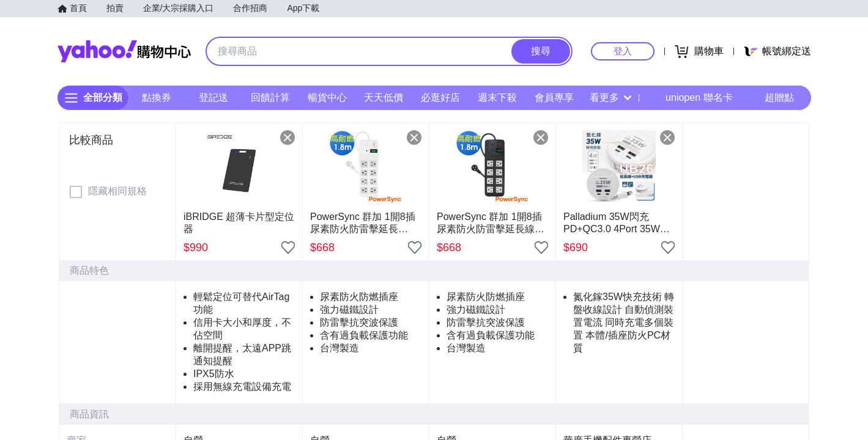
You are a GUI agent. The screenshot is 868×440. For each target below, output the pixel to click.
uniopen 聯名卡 (690, 98)
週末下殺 (497, 97)
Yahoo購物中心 (124, 51)
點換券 (157, 97)
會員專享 (554, 97)
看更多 (610, 97)
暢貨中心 (327, 97)
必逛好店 (440, 97)
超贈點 (771, 98)
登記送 (213, 97)
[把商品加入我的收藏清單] (288, 248)
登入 (623, 51)
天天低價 (384, 97)
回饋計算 (270, 97)
